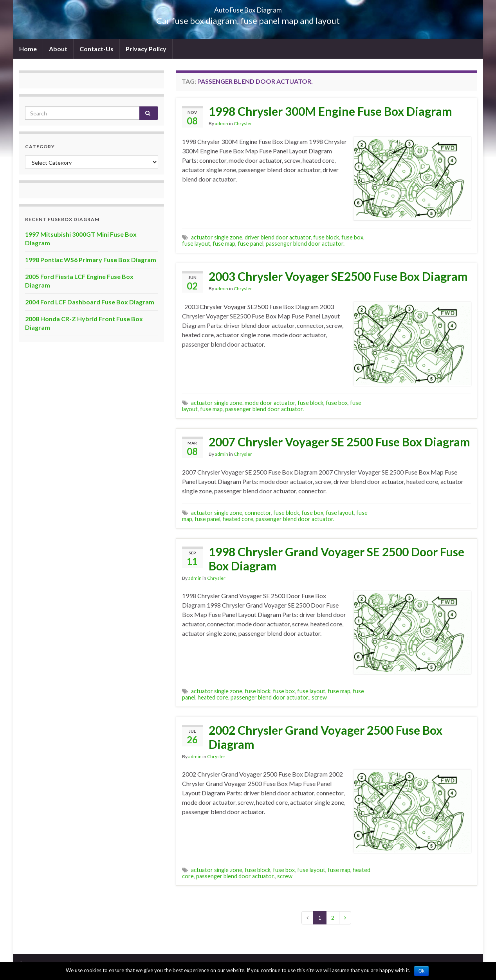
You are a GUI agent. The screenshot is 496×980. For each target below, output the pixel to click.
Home (28, 49)
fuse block (326, 237)
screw (319, 697)
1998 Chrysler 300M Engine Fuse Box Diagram (330, 111)
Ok (421, 971)
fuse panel (251, 244)
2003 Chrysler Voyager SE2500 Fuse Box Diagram (338, 276)
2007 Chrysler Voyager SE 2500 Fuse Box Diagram (339, 442)
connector (258, 513)
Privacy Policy (146, 49)
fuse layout (196, 244)
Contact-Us (96, 49)
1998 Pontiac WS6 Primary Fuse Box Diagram (91, 260)
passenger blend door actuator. (305, 244)
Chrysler (243, 123)
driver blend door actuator (278, 237)
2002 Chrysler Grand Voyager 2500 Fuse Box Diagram (326, 737)
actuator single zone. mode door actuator (243, 403)
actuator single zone (217, 237)
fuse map (224, 244)
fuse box (352, 237)
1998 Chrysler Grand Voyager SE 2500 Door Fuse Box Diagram (336, 559)
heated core (238, 519)
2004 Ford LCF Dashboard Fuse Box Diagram (90, 302)
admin (222, 123)
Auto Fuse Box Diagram (248, 8)
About (58, 49)
